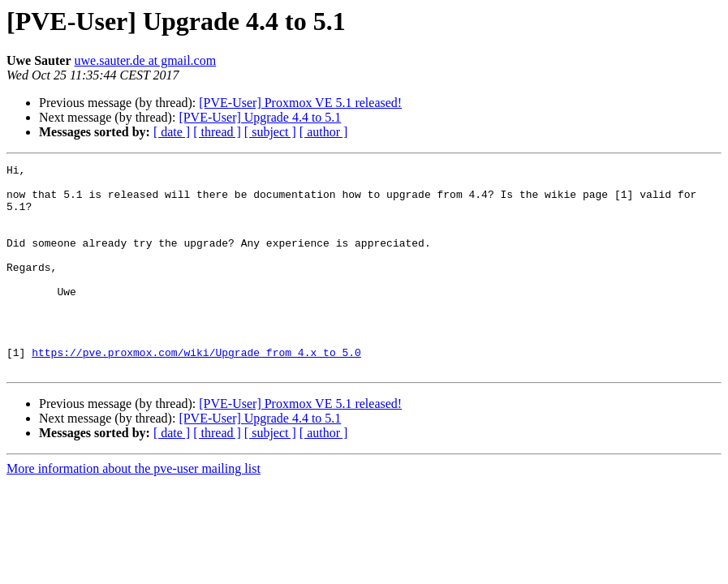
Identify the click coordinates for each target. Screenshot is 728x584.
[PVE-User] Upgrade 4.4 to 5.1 (260, 117)
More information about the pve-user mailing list (134, 510)
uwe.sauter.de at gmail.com (146, 60)
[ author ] (324, 132)
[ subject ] (270, 132)
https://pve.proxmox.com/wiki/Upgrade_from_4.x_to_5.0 (196, 391)
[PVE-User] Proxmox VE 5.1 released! (300, 103)
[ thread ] (217, 132)
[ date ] (172, 132)
